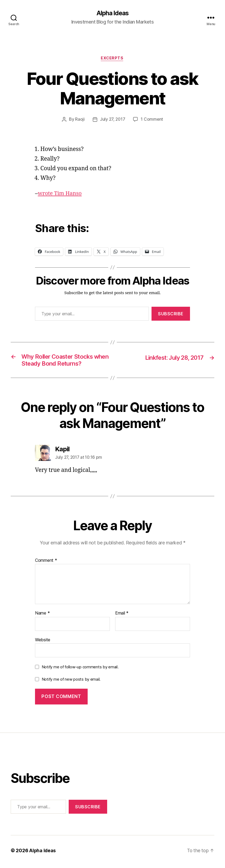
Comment (46, 563)
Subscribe (171, 314)
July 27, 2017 (112, 120)
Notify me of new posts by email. (71, 682)
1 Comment (152, 120)
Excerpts (112, 59)
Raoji (79, 120)
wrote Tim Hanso (61, 194)
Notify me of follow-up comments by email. (80, 669)
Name (42, 616)
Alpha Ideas (112, 13)
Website (43, 642)
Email (122, 616)
